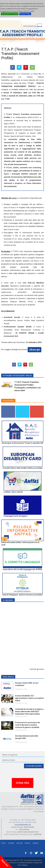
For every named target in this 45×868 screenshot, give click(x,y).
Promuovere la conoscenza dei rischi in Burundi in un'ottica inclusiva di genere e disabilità (28, 725)
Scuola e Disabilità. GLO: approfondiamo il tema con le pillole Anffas (29, 698)
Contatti (11, 843)
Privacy (27, 843)
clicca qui (34, 350)
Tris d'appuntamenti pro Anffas (27, 645)
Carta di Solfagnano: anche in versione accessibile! (22, 595)
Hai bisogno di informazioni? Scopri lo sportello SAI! (23, 443)
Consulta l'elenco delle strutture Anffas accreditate (23, 468)
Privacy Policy (25, 14)
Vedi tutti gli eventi (37, 669)
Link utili (19, 843)
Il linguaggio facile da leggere (15, 516)
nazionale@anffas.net (23, 825)
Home (3, 843)
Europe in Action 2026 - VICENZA (28, 632)
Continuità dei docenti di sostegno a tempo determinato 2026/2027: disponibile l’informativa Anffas (29, 712)
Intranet (35, 843)
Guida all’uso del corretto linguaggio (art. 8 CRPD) (22, 569)
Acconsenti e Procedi (10, 14)
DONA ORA (23, 783)
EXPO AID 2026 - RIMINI (25, 606)
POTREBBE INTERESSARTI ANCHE (17, 376)
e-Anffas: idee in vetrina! (13, 492)
